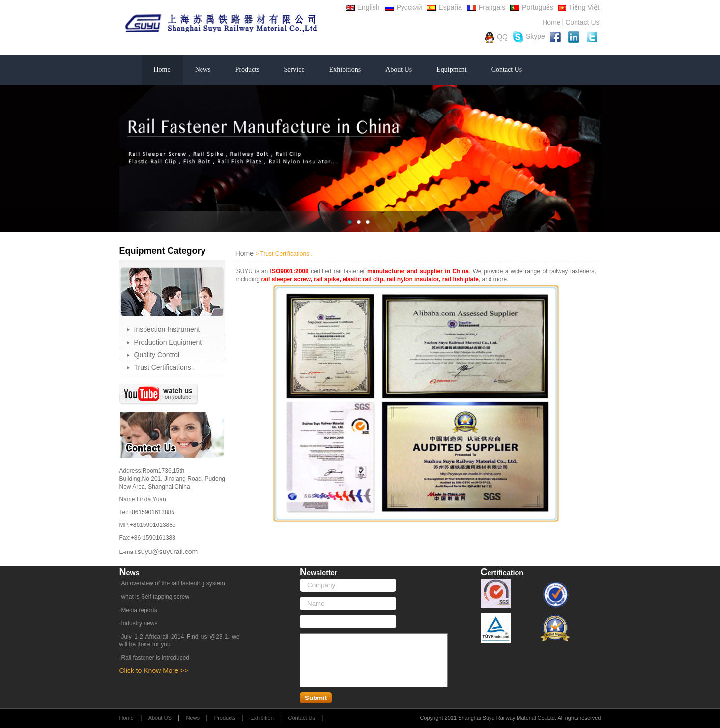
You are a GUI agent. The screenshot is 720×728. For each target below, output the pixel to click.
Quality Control (157, 355)
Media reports (139, 610)
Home (551, 22)
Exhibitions (345, 70)
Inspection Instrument (167, 329)
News (203, 70)
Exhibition (262, 718)
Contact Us (582, 22)
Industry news (139, 623)
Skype (529, 37)
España (444, 7)
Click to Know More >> (154, 670)
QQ (496, 37)
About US (160, 718)
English (363, 7)
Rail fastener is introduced (155, 658)
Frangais (486, 7)
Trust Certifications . (165, 367)
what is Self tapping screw (155, 597)
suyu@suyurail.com (168, 552)
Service (294, 70)
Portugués (532, 7)
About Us (399, 70)
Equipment (451, 70)
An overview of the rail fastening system (173, 583)
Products (247, 70)
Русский (403, 7)
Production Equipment (168, 342)
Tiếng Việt (579, 7)
